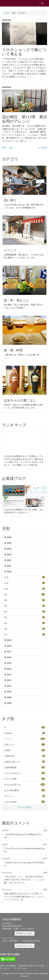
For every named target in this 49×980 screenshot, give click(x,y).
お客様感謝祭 (24, 767)
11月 (24, 583)
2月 (24, 629)
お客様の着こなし (24, 762)
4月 (24, 617)
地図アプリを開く (25, 933)
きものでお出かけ (24, 773)
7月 (24, 606)
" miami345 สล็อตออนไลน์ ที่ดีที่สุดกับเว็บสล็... (23, 836)
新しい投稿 (7, 148)
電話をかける (25, 946)
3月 (24, 623)
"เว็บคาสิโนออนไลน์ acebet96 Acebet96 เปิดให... (24, 850)
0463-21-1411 (8, 938)
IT (24, 727)
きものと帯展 (24, 779)
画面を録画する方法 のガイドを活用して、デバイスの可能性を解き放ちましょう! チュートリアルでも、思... (24, 897)
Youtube (24, 733)
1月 (24, 634)
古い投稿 (42, 148)
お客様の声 (24, 756)
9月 (24, 594)
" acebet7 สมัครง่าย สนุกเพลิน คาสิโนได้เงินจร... (24, 864)
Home (6, 13)
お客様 (24, 750)
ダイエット (24, 796)
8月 (24, 600)
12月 (24, 577)
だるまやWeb (24, 802)
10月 (24, 589)
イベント (24, 739)
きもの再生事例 (24, 790)
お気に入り (24, 745)
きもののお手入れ (24, 785)
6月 (24, 612)
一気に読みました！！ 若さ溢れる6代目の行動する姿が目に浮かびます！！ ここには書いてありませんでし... (24, 880)
